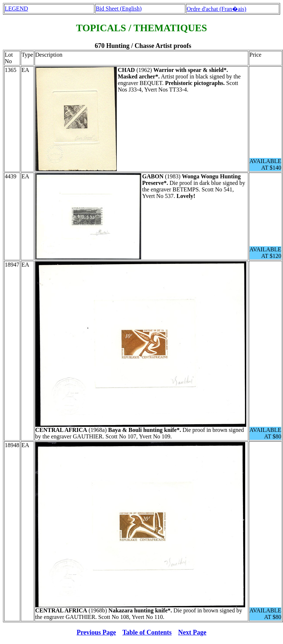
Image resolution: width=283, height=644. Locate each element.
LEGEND (16, 9)
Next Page (192, 632)
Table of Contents (147, 632)
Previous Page (96, 632)
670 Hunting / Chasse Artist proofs (143, 46)
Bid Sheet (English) (119, 9)
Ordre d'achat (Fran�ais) (216, 9)
